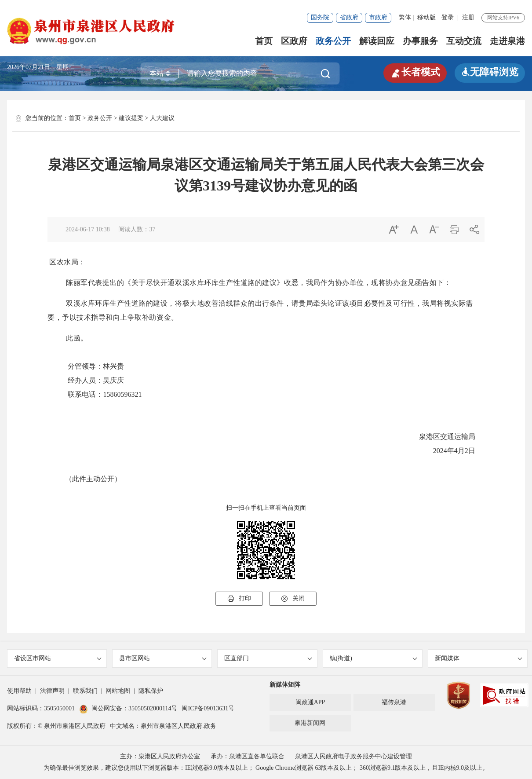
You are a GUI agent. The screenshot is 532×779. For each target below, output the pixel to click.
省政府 (349, 17)
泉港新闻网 (310, 723)
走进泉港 (507, 41)
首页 (264, 41)
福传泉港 (394, 702)
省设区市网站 (58, 658)
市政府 (378, 17)
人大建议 (162, 118)
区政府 (294, 41)
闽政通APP (310, 702)
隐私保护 (151, 691)
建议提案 (131, 118)
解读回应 (377, 41)
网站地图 (118, 691)
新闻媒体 (479, 658)
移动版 (426, 17)
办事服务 (420, 41)
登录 (448, 17)
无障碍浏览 (490, 72)
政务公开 (333, 41)
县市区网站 (163, 658)
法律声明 (52, 691)
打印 (239, 599)
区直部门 (268, 658)
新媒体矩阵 (285, 685)
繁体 (405, 17)
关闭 (293, 599)
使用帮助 (19, 691)
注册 (468, 17)
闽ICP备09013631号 (208, 708)
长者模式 (415, 72)
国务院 (320, 17)
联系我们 (85, 691)
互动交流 (464, 41)
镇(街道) (373, 658)
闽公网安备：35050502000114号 (128, 708)
